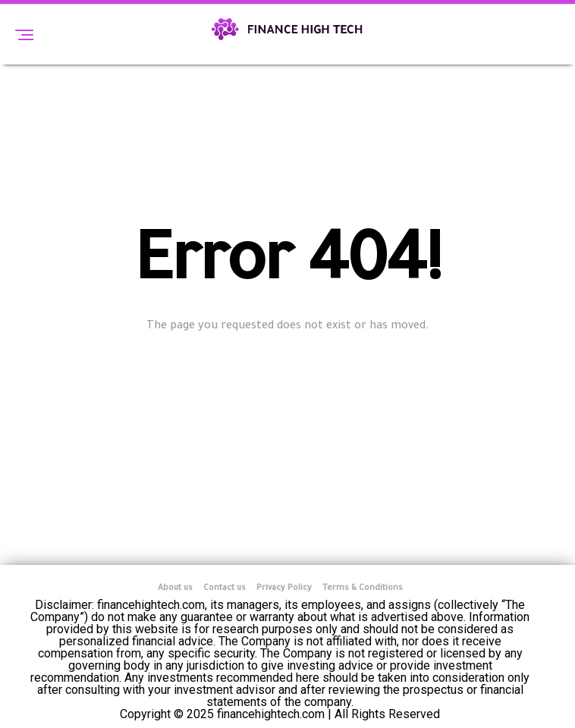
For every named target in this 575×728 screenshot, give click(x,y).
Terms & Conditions (363, 588)
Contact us (225, 588)
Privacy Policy (284, 588)
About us (175, 588)
